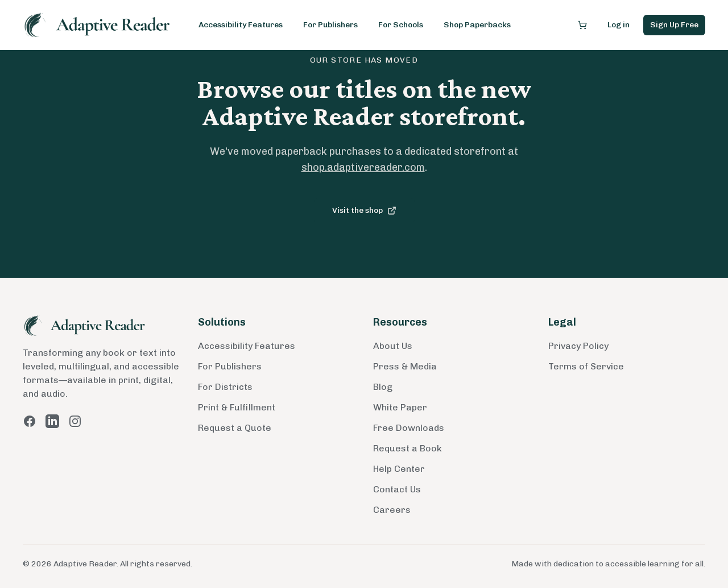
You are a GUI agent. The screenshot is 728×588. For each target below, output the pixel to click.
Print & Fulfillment (237, 407)
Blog (383, 387)
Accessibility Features (241, 25)
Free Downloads (409, 428)
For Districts (225, 387)
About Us (393, 346)
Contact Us (397, 489)
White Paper (400, 407)
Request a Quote (235, 428)
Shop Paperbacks (477, 25)
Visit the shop (364, 210)
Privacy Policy (578, 346)
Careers (392, 510)
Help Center (399, 469)
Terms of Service (586, 366)
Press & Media (405, 366)
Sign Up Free (674, 25)
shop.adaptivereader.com (363, 167)
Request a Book (408, 448)
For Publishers (330, 25)
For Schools (401, 25)
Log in (619, 25)
